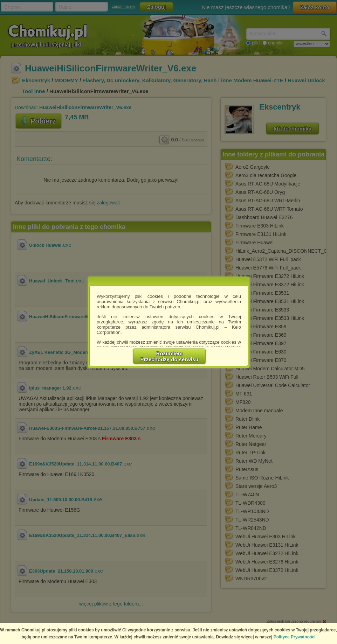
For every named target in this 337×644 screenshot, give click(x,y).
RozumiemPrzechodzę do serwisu (170, 356)
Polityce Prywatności (295, 637)
